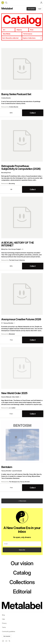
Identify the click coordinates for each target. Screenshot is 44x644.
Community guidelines (9, 631)
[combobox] (12, 38)
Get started (31, 9)
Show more (22, 501)
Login (40, 9)
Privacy (4, 623)
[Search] (6, 3)
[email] (22, 544)
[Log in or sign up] (41, 3)
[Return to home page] (3, 3)
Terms (4, 627)
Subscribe (22, 550)
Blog (3, 615)
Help (3, 619)
